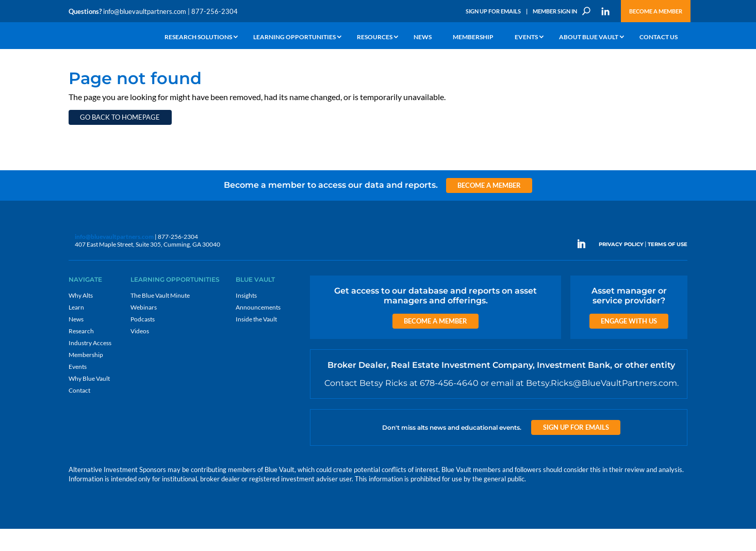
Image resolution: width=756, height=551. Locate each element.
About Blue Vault (589, 37)
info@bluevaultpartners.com (145, 11)
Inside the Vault (256, 341)
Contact (79, 412)
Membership (473, 37)
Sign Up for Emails (493, 11)
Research (81, 353)
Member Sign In (555, 11)
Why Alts (81, 318)
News (423, 37)
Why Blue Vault (89, 401)
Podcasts (143, 341)
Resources (375, 37)
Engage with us (629, 343)
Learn (76, 329)
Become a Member (656, 11)
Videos (140, 353)
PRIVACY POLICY (621, 266)
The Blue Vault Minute (160, 318)
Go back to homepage (120, 139)
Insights (246, 318)
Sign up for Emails (576, 449)
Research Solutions (198, 37)
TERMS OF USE (668, 266)
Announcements (258, 329)
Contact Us (659, 37)
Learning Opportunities (294, 37)
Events (526, 37)
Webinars (144, 329)
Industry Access (90, 365)
